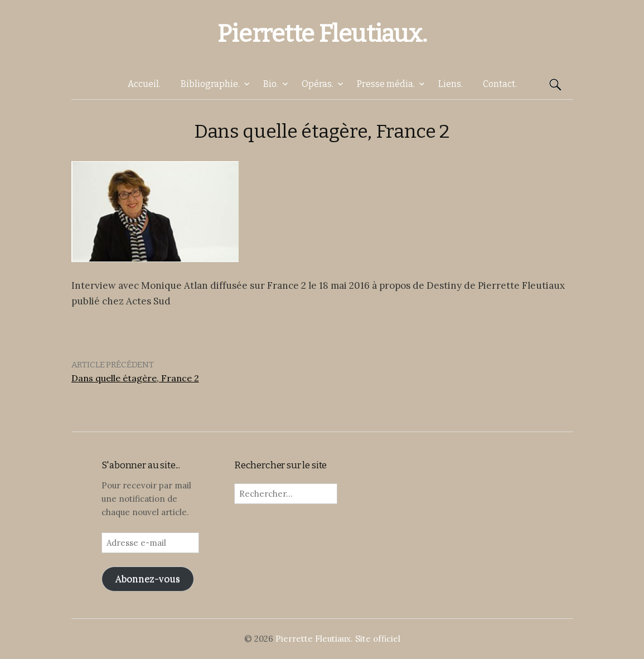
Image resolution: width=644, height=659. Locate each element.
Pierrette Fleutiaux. (322, 34)
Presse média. (386, 84)
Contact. (500, 84)
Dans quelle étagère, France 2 (135, 378)
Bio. (271, 84)
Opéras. (318, 84)
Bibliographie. (210, 84)
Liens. (451, 84)
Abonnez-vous (148, 579)
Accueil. (144, 84)
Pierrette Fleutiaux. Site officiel (338, 639)
